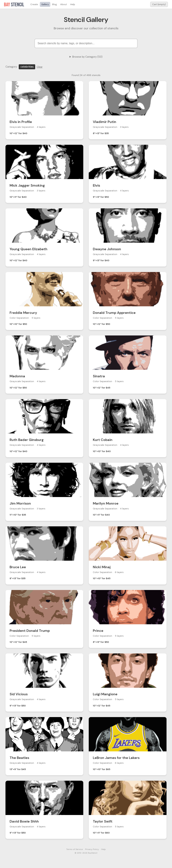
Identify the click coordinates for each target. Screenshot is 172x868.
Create (34, 4)
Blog (55, 4)
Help (73, 4)
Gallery (45, 4)
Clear (39, 67)
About (64, 4)
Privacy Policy (92, 849)
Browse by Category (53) (87, 57)
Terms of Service (74, 849)
